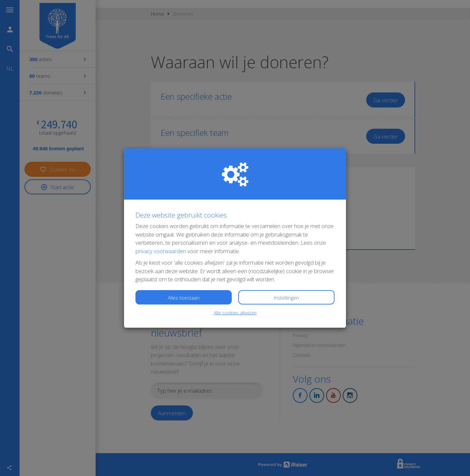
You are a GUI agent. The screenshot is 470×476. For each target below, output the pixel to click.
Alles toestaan (184, 298)
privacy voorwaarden (161, 251)
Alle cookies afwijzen (235, 312)
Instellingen (286, 298)
